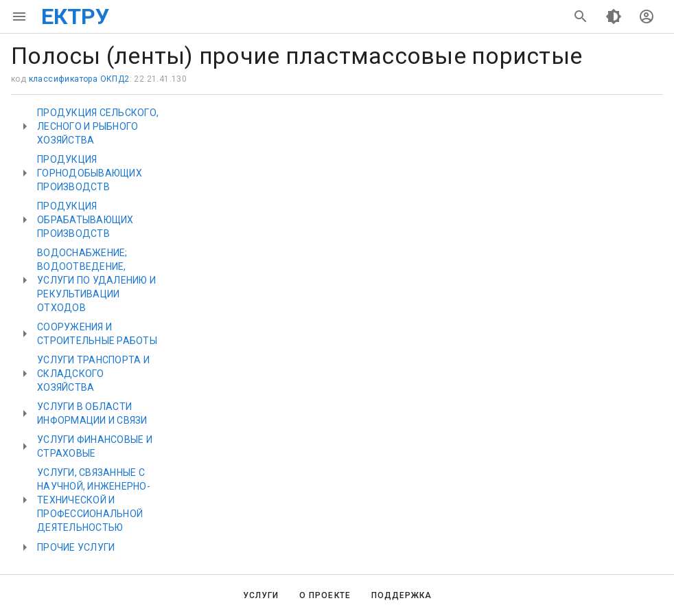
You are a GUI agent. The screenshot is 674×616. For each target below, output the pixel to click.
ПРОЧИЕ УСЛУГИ (76, 547)
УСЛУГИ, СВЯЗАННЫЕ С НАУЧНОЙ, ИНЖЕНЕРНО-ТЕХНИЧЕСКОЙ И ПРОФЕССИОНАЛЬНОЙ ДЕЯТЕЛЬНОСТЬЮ (94, 500)
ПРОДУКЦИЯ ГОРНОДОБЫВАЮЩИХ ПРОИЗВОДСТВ (90, 173)
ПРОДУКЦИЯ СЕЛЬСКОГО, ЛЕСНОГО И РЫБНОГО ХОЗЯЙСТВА (98, 126)
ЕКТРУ (75, 16)
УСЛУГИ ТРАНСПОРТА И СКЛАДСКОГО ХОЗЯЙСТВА (93, 374)
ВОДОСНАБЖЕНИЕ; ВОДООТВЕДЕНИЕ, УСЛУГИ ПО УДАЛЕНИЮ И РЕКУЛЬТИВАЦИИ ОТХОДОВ (96, 280)
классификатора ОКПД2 (79, 79)
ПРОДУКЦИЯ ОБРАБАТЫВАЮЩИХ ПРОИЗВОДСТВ (85, 220)
